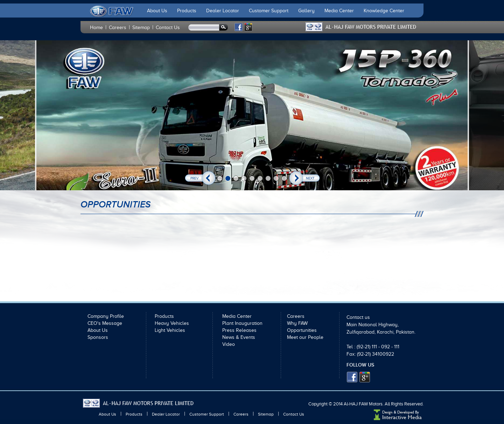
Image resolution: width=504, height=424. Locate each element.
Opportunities (302, 330)
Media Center (339, 11)
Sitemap (141, 28)
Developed (406, 412)
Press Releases (239, 330)
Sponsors (98, 337)
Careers (118, 28)
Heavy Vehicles (172, 323)
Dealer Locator (223, 11)
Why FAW (297, 323)
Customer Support (269, 11)
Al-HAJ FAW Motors (363, 404)
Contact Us (168, 28)
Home (96, 28)
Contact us (358, 317)
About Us (157, 11)
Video (229, 344)
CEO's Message (105, 323)
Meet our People (305, 337)
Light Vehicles (170, 330)
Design (387, 412)
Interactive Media (402, 417)
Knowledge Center (384, 11)
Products (187, 11)
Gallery (306, 11)
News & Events (239, 337)
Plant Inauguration (242, 323)
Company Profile (106, 316)
